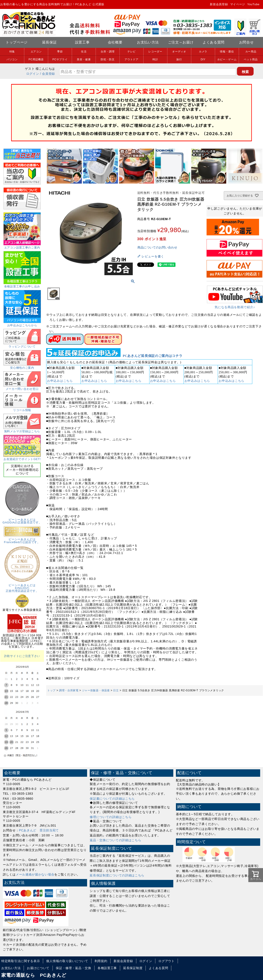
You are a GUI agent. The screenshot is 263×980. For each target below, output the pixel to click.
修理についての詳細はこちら (111, 817)
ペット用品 (251, 59)
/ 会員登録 (47, 74)
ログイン (33, 74)
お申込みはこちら (60, 381)
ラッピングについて (22, 345)
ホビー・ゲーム (227, 59)
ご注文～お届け (181, 42)
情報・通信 (227, 52)
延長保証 (50, 42)
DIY (203, 59)
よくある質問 (214, 42)
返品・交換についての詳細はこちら (115, 840)
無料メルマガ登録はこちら (22, 430)
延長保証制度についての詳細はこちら (117, 875)
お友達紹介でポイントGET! (22, 458)
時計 (155, 59)
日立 (116, 690)
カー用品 (251, 52)
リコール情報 (22, 409)
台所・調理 (108, 52)
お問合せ (246, 42)
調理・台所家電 (69, 690)
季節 (60, 52)
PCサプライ (60, 59)
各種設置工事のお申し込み (22, 285)
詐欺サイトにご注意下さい (22, 656)
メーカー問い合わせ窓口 (22, 387)
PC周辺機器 (36, 59)
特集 (12, 52)
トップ (51, 690)
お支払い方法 (148, 42)
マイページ (238, 4)
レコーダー (155, 52)
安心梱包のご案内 (22, 366)
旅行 (179, 59)
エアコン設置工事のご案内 (22, 246)
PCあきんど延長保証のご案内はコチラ (153, 356)
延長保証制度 (133, 968)
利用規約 (101, 961)
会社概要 (115, 42)
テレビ (131, 52)
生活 (84, 52)
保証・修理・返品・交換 (74, 968)
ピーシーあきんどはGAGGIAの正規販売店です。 (22, 520)
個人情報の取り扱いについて (67, 961)
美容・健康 (84, 59)
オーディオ (179, 52)
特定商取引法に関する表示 (21, 961)
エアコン (36, 52)
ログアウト (167, 961)
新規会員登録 (219, 4)
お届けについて (38, 968)
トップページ (17, 42)
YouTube (253, 4)
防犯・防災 (108, 59)
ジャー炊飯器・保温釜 (96, 690)
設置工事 (82, 42)
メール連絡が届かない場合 (35, 874)
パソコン (12, 59)
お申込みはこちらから (22, 324)
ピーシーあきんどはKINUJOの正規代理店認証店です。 (22, 587)
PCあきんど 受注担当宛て (39, 830)
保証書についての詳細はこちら (112, 799)
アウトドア (131, 59)
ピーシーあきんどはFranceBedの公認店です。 (22, 539)
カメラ (203, 52)
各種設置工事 (107, 968)
